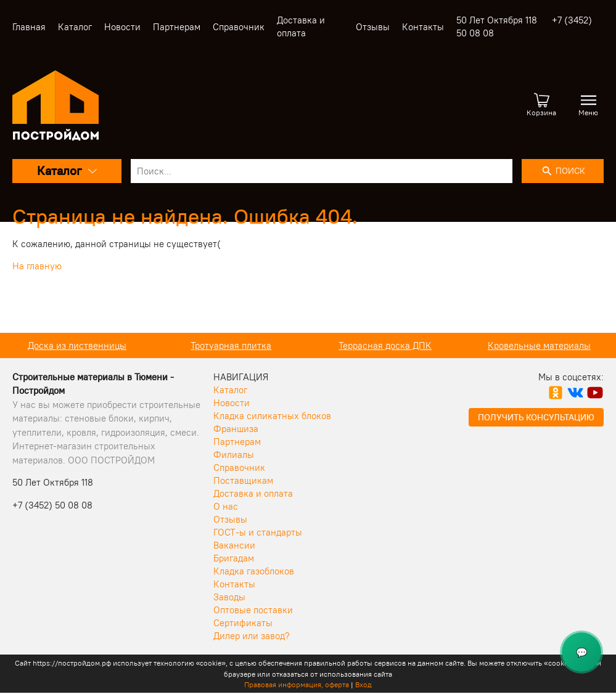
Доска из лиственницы (186, 345)
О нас (226, 506)
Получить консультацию (536, 417)
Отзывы (373, 27)
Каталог (75, 27)
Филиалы (234, 455)
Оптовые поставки (253, 610)
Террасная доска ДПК (494, 345)
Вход (363, 684)
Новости (122, 27)
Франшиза (236, 429)
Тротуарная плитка (339, 345)
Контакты (423, 27)
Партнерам (177, 27)
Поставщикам (243, 480)
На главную (37, 266)
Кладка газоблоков (254, 571)
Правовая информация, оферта (297, 684)
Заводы (229, 597)
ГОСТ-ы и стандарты (258, 532)
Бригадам (234, 558)
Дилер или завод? (252, 636)
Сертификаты (243, 623)
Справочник (239, 27)
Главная (29, 27)
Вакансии (234, 545)
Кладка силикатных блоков (272, 416)
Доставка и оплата (253, 493)
